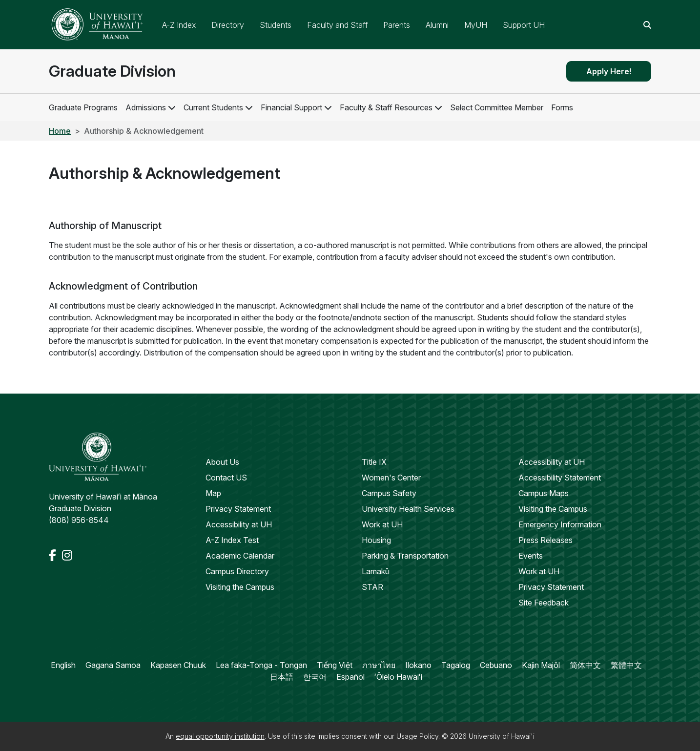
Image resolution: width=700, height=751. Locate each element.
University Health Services (408, 509)
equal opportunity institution (220, 736)
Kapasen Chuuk (178, 665)
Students (276, 25)
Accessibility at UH (239, 524)
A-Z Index (179, 25)
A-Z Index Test (232, 540)
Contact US (226, 478)
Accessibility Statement (560, 478)
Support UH (524, 25)
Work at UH (382, 524)
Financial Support (291, 107)
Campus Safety (389, 493)
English (63, 665)
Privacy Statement (238, 509)
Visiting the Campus (240, 587)
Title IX (374, 462)
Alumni (437, 25)
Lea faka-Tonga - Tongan (261, 665)
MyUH (476, 25)
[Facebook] (53, 555)
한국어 (315, 677)
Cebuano (496, 665)
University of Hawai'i (502, 736)
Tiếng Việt (335, 665)
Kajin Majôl (541, 665)
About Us (222, 462)
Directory (228, 25)
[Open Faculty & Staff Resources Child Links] (438, 107)
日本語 (282, 677)
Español (350, 677)
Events (531, 556)
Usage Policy (417, 736)
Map (213, 493)
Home (60, 131)
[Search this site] (647, 25)
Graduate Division (112, 71)
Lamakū (376, 571)
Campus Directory (237, 571)
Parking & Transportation (405, 556)
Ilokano (418, 665)
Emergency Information (560, 524)
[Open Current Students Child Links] (249, 107)
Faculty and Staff (337, 25)
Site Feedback (544, 603)
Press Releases (546, 540)
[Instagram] (67, 555)
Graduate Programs (83, 107)
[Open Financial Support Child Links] (328, 107)
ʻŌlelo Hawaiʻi (398, 677)
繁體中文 (626, 665)
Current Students (213, 107)
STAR (372, 587)
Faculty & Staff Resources (386, 107)
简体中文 (585, 665)
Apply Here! (609, 71)
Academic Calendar (240, 556)
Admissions (146, 107)
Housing (376, 540)
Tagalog (456, 665)
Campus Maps (544, 493)
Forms (562, 107)
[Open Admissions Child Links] (172, 107)
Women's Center (391, 478)
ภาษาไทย (379, 665)
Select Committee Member (497, 107)
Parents (397, 25)
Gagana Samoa (113, 665)
